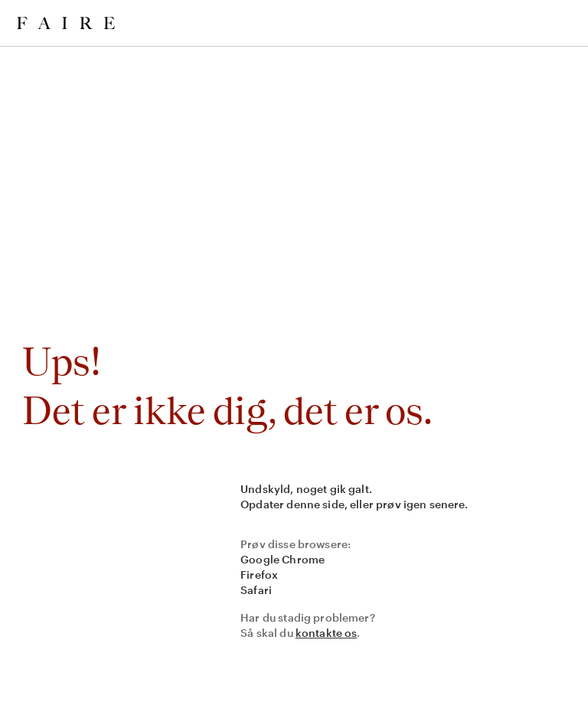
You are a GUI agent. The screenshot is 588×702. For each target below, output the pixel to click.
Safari (256, 590)
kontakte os (327, 633)
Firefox (259, 575)
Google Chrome (283, 559)
